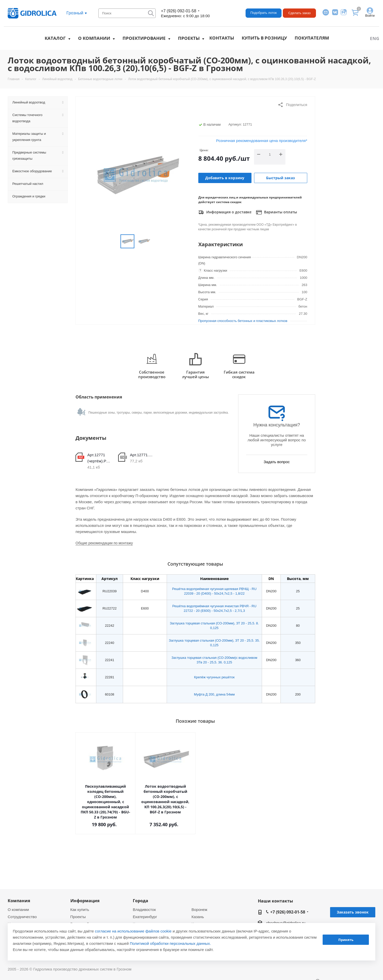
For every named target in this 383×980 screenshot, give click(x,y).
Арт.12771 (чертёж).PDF (99, 458)
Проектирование (144, 38)
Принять (346, 940)
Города (141, 901)
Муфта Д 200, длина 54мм (214, 694)
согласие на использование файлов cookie (133, 931)
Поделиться (292, 105)
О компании (94, 38)
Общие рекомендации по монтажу (104, 543)
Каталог (55, 38)
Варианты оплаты (277, 212)
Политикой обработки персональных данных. (170, 943)
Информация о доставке (225, 212)
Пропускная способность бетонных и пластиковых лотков (243, 321)
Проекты (189, 38)
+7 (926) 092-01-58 (178, 11)
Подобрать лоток (264, 13)
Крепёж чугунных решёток (214, 677)
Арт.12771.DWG (142, 455)
